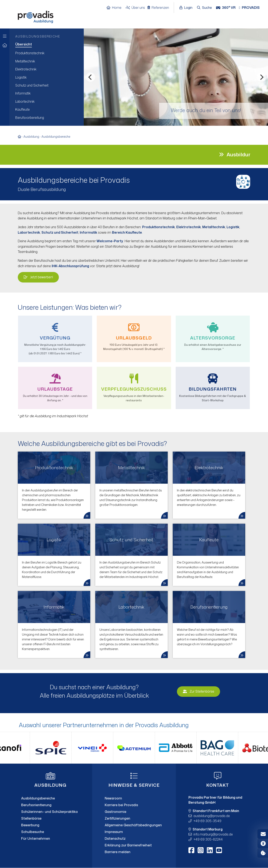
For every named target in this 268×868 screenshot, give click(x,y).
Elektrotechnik (189, 227)
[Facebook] (191, 850)
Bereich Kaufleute (127, 232)
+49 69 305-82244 (208, 839)
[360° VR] (226, 8)
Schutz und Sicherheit (60, 232)
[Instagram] (201, 850)
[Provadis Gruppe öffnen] (251, 8)
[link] (54, 485)
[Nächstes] (261, 77)
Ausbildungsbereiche (56, 137)
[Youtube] (219, 850)
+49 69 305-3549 (207, 821)
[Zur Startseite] (5, 45)
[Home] (116, 8)
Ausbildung (31, 137)
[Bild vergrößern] (243, 181)
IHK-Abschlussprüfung (70, 266)
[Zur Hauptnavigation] (5, 35)
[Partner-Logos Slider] (134, 748)
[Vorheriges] (90, 77)
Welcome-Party (110, 241)
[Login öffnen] (187, 8)
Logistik (233, 227)
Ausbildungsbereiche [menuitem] (38, 36)
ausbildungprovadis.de (212, 816)
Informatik (88, 232)
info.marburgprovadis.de (213, 834)
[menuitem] (47, 45)
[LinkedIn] (210, 850)
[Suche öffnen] (205, 8)
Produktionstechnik (158, 227)
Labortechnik (29, 232)
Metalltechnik (214, 227)
